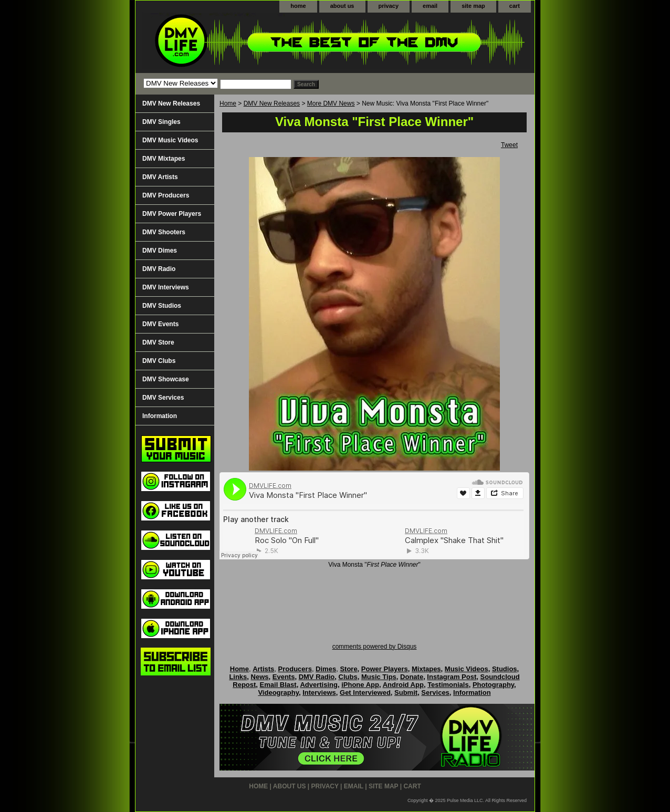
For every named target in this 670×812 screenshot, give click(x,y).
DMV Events (160, 324)
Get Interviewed (365, 693)
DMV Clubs (159, 361)
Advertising (319, 685)
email (430, 6)
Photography (493, 685)
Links (238, 677)
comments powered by (375, 647)
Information (160, 416)
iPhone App (360, 685)
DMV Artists (160, 177)
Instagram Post (452, 677)
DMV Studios (162, 306)
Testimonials (448, 685)
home (298, 6)
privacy (389, 6)
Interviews (319, 693)
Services (435, 693)
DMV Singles (161, 122)
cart (515, 6)
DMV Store (158, 342)
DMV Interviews (166, 287)
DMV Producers (166, 195)
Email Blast (278, 685)
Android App (403, 685)
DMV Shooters (164, 232)
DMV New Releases (272, 103)
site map (473, 6)
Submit (406, 693)
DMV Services (163, 398)
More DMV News (331, 103)
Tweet (509, 145)
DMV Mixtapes (164, 159)
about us (342, 6)
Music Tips (379, 677)
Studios (505, 669)
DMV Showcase (166, 379)
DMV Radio (159, 269)
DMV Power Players (172, 214)
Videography (278, 693)
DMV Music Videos (170, 140)
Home (228, 103)
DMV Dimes (160, 251)
